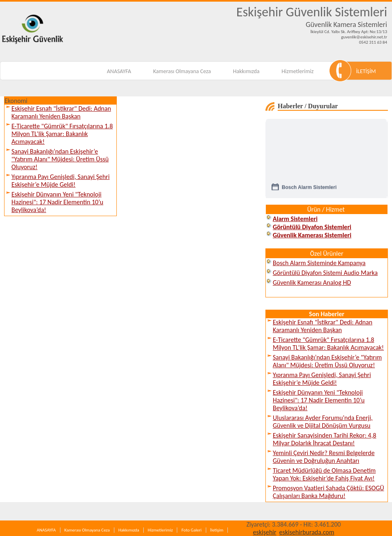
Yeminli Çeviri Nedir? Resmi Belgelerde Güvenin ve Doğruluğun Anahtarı (324, 457)
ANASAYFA (119, 71)
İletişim (217, 530)
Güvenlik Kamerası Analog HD (312, 283)
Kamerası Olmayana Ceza (182, 71)
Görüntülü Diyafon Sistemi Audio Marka (325, 273)
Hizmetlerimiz (298, 71)
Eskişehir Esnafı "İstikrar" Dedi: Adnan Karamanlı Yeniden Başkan (61, 112)
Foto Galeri (191, 530)
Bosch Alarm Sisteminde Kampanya (319, 263)
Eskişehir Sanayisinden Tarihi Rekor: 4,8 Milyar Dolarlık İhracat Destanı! (324, 439)
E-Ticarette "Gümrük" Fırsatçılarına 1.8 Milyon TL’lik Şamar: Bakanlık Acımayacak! (62, 134)
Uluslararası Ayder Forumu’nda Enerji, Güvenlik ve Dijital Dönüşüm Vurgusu (323, 422)
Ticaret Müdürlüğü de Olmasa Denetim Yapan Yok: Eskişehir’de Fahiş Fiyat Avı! (324, 474)
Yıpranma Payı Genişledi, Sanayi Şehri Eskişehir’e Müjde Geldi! (60, 181)
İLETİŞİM (366, 71)
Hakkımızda (246, 71)
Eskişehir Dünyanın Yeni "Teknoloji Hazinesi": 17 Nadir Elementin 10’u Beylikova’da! (57, 202)
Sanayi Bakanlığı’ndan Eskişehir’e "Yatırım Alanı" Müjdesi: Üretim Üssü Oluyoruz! (60, 159)
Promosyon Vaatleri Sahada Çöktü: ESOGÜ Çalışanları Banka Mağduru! (329, 492)
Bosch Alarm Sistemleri (309, 189)
